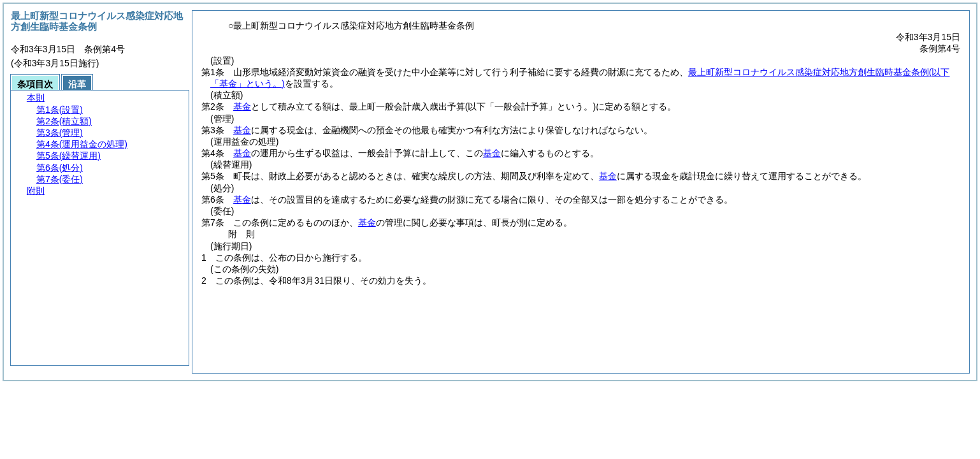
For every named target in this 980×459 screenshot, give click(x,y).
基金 (242, 106)
